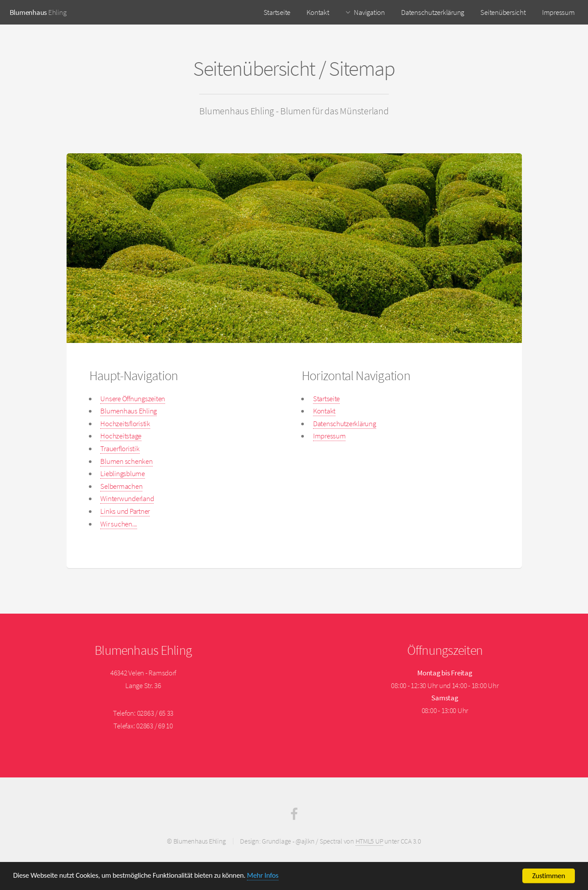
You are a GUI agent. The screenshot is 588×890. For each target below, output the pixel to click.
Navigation (369, 12)
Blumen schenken (126, 461)
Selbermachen (121, 486)
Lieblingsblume (122, 473)
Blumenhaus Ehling (129, 411)
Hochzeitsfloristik (125, 424)
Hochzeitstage (121, 436)
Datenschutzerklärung (433, 12)
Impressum (558, 12)
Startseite (277, 12)
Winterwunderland (127, 498)
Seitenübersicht (503, 12)
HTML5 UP (370, 841)
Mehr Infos (266, 877)
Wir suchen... (119, 524)
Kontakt (318, 12)
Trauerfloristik (120, 449)
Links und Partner (125, 511)
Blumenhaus (28, 12)
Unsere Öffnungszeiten (133, 399)
